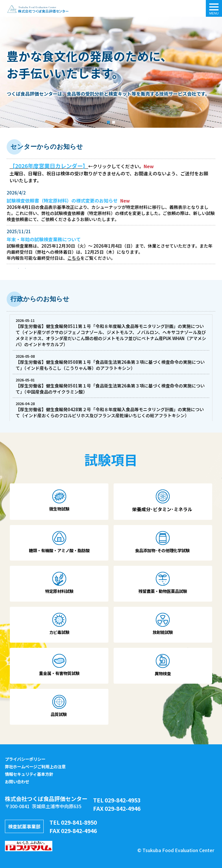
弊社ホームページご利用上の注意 (35, 766)
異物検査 (163, 673)
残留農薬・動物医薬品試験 (163, 591)
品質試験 (59, 714)
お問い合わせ (17, 781)
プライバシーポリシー (25, 759)
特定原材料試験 (59, 591)
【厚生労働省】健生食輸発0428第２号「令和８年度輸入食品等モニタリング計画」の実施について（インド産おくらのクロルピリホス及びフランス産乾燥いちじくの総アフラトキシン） (110, 412)
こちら (74, 258)
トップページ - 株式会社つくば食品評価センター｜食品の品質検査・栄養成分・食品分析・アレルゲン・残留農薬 (38, 9)
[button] (108, 122)
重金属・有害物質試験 (59, 673)
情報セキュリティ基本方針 (29, 774)
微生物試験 (59, 509)
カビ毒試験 (59, 632)
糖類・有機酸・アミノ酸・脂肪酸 (59, 550)
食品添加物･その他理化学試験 (163, 550)
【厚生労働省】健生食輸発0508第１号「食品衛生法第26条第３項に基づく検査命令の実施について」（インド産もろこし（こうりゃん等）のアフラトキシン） (110, 365)
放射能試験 (163, 632)
